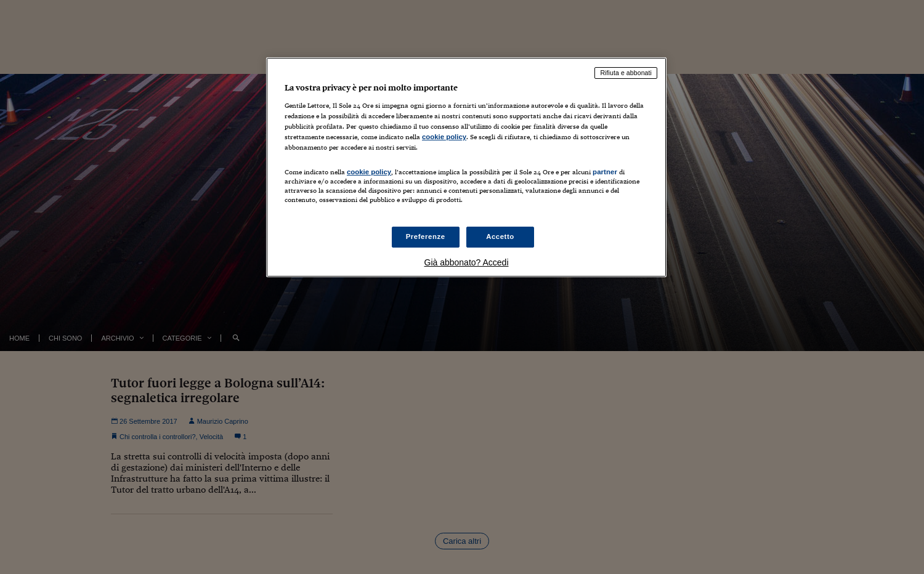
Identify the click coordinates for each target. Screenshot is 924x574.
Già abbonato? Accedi (467, 262)
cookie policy (444, 137)
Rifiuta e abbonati (626, 73)
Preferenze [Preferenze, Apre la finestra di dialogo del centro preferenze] (426, 236)
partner (605, 172)
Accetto (500, 236)
